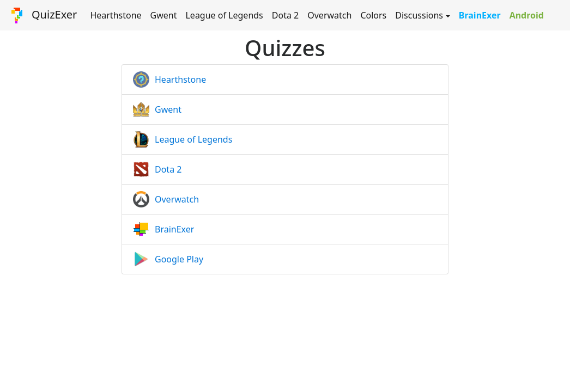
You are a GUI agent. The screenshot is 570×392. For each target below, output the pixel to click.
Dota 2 (285, 15)
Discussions (419, 15)
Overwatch (329, 15)
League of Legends (224, 15)
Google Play (179, 259)
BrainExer (480, 15)
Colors (373, 15)
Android (527, 15)
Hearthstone (116, 15)
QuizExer (43, 16)
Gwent (164, 15)
